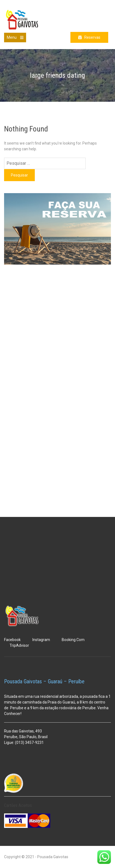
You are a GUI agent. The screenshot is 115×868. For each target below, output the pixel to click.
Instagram (41, 640)
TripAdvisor (19, 645)
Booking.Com (73, 640)
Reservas (92, 37)
